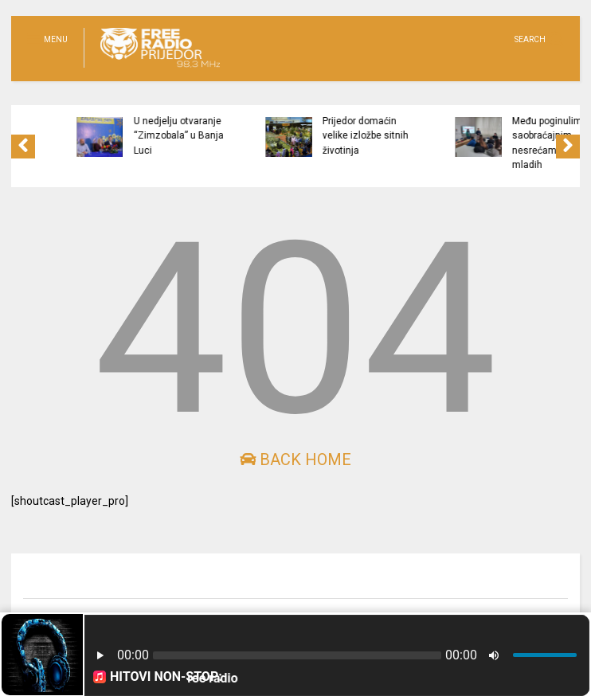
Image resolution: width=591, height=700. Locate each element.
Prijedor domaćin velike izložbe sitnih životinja (391, 136)
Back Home (295, 459)
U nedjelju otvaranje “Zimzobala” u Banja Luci (204, 136)
